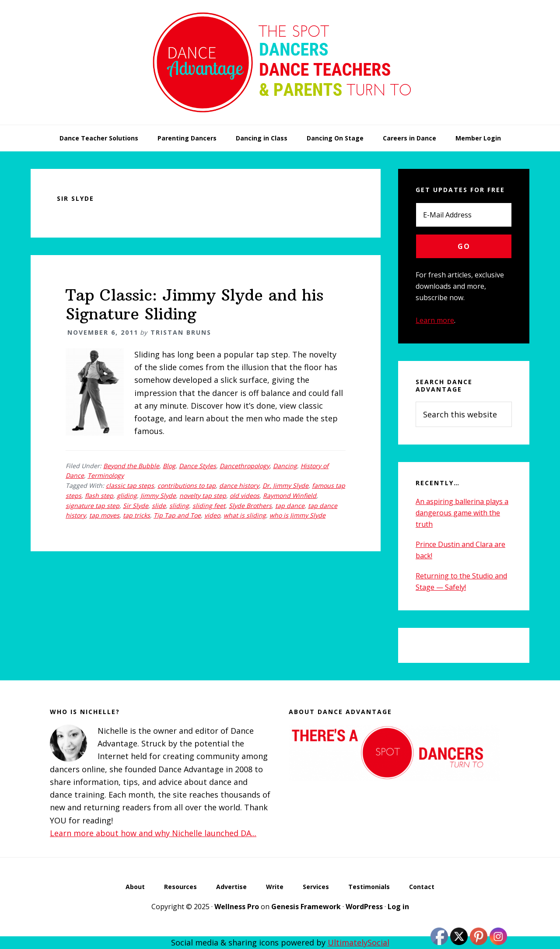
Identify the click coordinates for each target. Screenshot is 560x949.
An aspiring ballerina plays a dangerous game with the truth (462, 513)
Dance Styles (198, 466)
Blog (169, 466)
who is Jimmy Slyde (297, 515)
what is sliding (245, 515)
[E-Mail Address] (464, 215)
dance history (239, 485)
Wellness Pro (237, 907)
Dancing (285, 466)
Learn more (435, 320)
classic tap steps (130, 485)
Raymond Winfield (290, 496)
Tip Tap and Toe (177, 515)
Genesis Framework (306, 907)
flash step (99, 496)
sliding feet (209, 506)
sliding (179, 506)
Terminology (106, 475)
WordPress (364, 907)
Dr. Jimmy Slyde (285, 485)
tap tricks (136, 515)
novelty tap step (203, 496)
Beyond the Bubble (131, 466)
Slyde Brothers (250, 506)
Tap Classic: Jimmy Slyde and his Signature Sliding (194, 305)
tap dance (290, 506)
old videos (245, 496)
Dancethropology (245, 466)
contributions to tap (187, 485)
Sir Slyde (136, 506)
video (212, 515)
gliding (127, 496)
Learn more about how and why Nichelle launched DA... (153, 833)
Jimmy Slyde (158, 496)
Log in (398, 907)
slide (159, 506)
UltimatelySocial (359, 942)
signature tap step (93, 506)
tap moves (104, 515)
